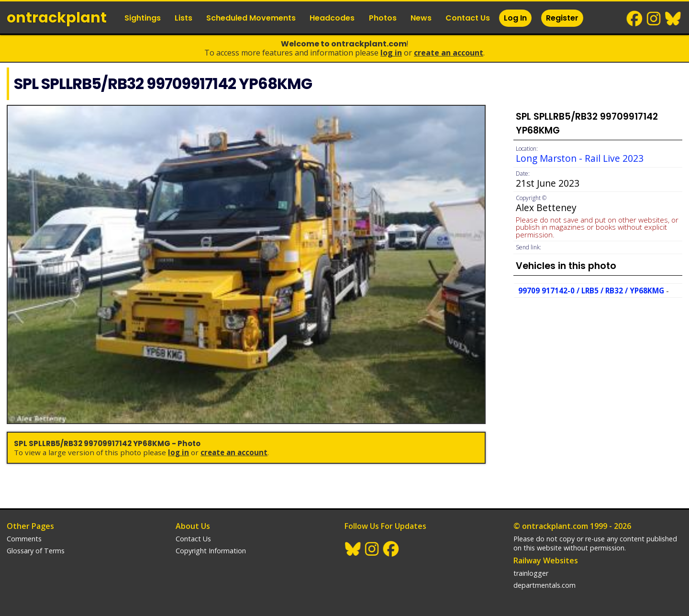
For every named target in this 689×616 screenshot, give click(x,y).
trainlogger (531, 573)
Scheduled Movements (251, 18)
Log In (515, 18)
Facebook (635, 19)
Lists (183, 18)
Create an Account (449, 53)
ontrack (57, 18)
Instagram (654, 19)
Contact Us (468, 18)
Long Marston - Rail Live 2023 (580, 158)
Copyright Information (211, 551)
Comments (24, 539)
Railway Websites (546, 560)
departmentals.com (545, 585)
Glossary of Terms (36, 551)
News (421, 18)
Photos (383, 18)
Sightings (143, 18)
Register (562, 18)
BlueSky (673, 19)
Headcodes (332, 18)
